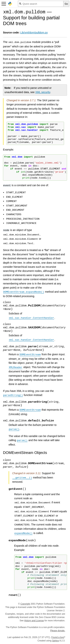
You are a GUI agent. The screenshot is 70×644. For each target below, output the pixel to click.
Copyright (25, 604)
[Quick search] (41, 4)
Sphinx (56, 641)
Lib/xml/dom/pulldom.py (34, 33)
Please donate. (58, 631)
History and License (34, 621)
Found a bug (58, 637)
